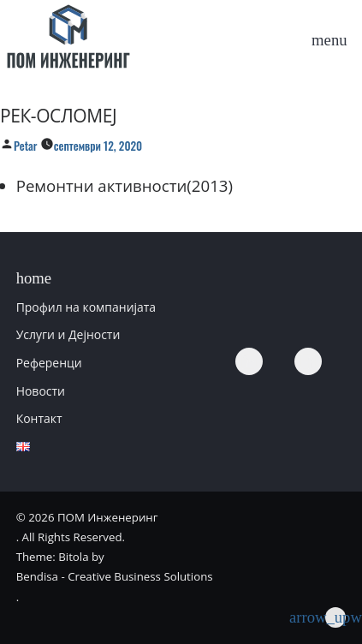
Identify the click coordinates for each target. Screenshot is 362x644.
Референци (49, 363)
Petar (25, 146)
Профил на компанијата (86, 307)
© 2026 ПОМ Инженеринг (87, 517)
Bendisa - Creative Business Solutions (115, 576)
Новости (41, 391)
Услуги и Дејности (68, 334)
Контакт (39, 418)
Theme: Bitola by (60, 557)
